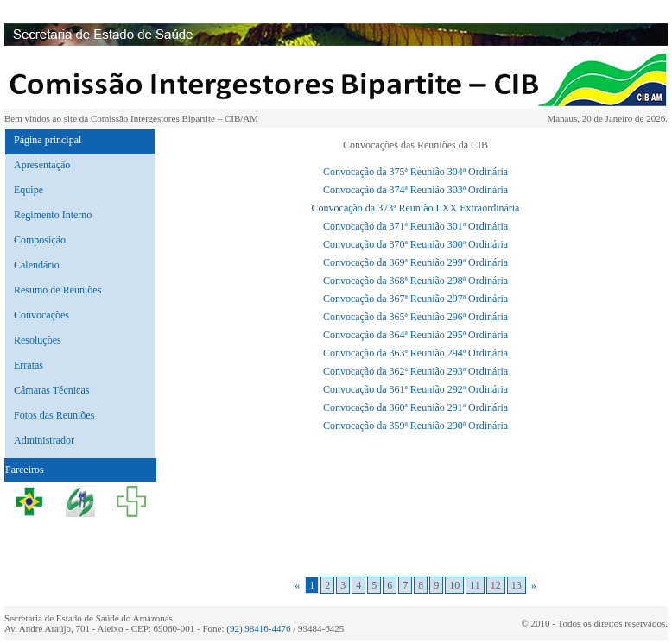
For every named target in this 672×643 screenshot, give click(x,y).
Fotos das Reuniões (54, 415)
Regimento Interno (53, 215)
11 (475, 585)
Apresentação (42, 165)
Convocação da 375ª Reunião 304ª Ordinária (415, 172)
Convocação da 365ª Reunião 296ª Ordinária (415, 317)
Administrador (44, 440)
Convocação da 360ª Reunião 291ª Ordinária (415, 407)
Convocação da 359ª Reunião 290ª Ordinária (415, 426)
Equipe (29, 190)
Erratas (29, 365)
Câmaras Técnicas (51, 390)
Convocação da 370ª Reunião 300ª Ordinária (415, 244)
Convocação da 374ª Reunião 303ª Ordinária (415, 190)
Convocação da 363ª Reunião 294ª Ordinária (415, 353)
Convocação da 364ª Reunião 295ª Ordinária (415, 335)
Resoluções (38, 340)
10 (454, 585)
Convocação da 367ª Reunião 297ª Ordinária (415, 299)
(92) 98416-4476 (258, 628)
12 (496, 585)
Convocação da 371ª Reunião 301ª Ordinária (415, 226)
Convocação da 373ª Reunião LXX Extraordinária (416, 208)
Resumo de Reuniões (57, 290)
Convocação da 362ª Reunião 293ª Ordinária (415, 371)
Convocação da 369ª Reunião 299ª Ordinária (415, 262)
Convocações (41, 315)
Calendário (37, 265)
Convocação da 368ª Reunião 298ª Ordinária (415, 281)
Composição (40, 240)
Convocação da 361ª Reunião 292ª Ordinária (415, 389)
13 (517, 585)
